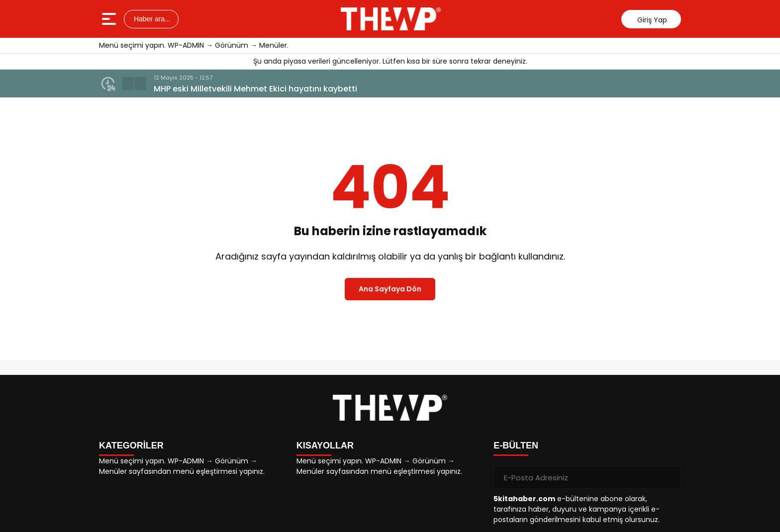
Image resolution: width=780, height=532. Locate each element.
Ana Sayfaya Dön (390, 289)
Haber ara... (151, 19)
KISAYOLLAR (325, 445)
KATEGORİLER (131, 445)
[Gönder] (670, 477)
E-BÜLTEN (516, 445)
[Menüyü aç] (110, 19)
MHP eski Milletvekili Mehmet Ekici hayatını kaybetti (255, 89)
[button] (128, 84)
